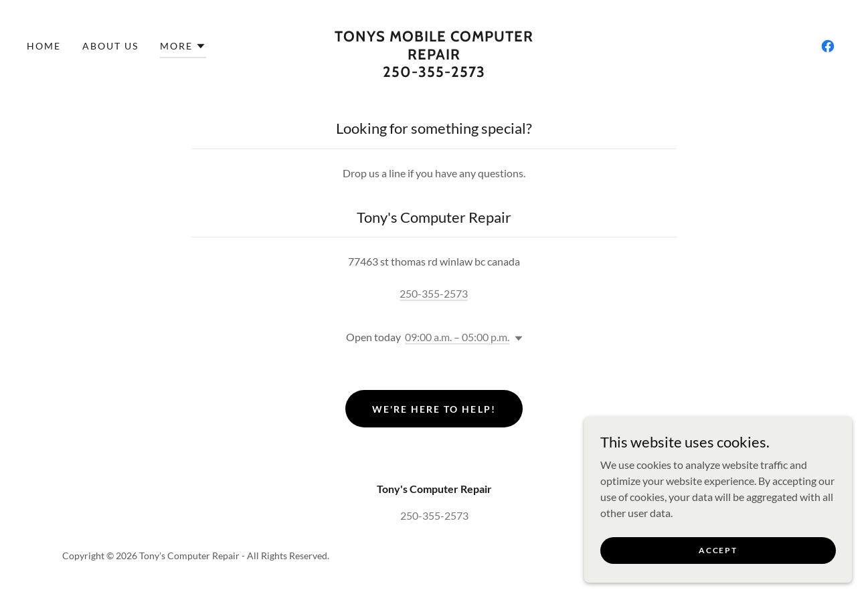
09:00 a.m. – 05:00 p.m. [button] (457, 337)
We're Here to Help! (434, 409)
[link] (434, 73)
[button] (183, 48)
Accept (718, 550)
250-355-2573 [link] (434, 293)
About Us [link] (110, 46)
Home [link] (44, 46)
